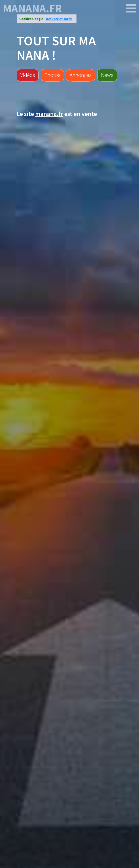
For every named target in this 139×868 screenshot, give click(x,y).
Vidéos (28, 75)
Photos (52, 75)
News (107, 75)
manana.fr (32, 8)
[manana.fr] (131, 8)
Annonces (81, 75)
